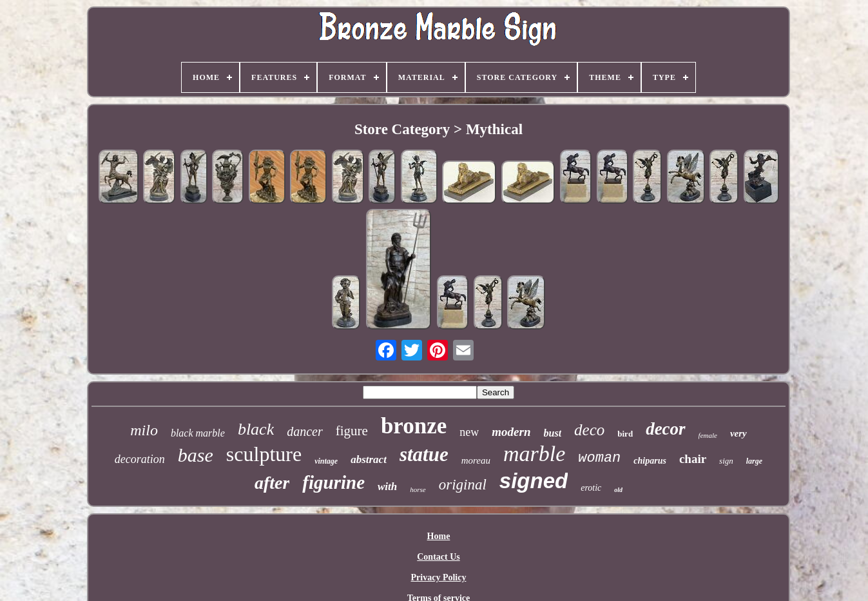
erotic (591, 488)
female (708, 435)
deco (589, 430)
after (272, 483)
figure (352, 431)
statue (424, 454)
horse (418, 489)
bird (625, 434)
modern (511, 432)
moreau (476, 460)
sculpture (264, 454)
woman (599, 458)
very (738, 433)
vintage (326, 461)
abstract (369, 459)
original (463, 485)
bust (553, 433)
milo (144, 430)
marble (534, 454)
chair (693, 459)
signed (534, 481)
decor (665, 429)
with (387, 487)
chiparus (650, 461)
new (469, 432)
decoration (140, 459)
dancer (305, 431)
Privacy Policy (439, 577)
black (256, 429)
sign (726, 461)
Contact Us (439, 557)
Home (439, 536)
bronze (414, 426)
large (754, 461)
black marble (198, 433)
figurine (333, 482)
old (618, 490)
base (196, 455)
